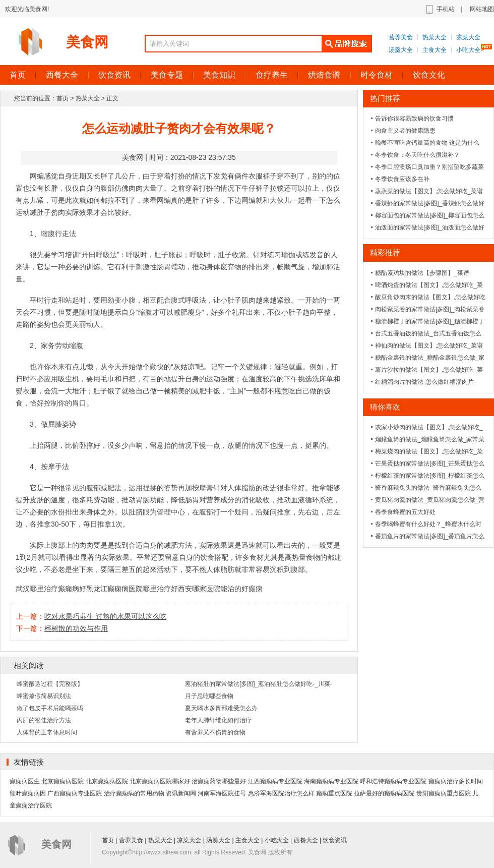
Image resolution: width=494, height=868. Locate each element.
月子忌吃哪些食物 (209, 696)
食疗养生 (272, 75)
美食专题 (167, 75)
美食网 (87, 42)
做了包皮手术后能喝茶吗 (50, 708)
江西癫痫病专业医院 (275, 781)
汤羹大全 (401, 50)
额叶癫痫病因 (28, 793)
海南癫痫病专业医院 (331, 781)
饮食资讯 (114, 75)
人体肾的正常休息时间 (47, 732)
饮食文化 (429, 75)
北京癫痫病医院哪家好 (160, 781)
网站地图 (482, 9)
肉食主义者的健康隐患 (405, 131)
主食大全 (435, 50)
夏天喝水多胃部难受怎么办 (221, 708)
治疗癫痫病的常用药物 (134, 793)
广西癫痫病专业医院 (75, 793)
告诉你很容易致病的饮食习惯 (414, 119)
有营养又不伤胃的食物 (215, 732)
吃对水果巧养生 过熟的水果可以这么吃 (105, 616)
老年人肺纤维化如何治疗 (218, 720)
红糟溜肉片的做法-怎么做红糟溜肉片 (424, 382)
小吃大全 (468, 50)
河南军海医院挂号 (222, 793)
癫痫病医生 (25, 781)
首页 (63, 98)
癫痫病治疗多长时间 (456, 781)
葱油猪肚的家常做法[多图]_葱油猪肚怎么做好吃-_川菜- (259, 684)
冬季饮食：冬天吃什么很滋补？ (417, 155)
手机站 (446, 9)
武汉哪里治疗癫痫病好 (51, 589)
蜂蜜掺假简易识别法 (44, 696)
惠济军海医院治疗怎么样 (281, 793)
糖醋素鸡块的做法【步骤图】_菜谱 (422, 273)
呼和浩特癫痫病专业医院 (393, 781)
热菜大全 (435, 37)
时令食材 (377, 75)
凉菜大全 (468, 37)
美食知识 (219, 75)
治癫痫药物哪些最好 (219, 781)
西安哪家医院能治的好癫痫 (220, 589)
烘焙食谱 (324, 75)
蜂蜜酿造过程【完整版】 (50, 684)
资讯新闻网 (181, 793)
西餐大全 (62, 75)
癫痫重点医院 (334, 793)
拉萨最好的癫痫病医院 (384, 793)
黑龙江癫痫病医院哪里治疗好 (132, 589)
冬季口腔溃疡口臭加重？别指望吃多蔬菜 (429, 167)
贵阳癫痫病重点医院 (444, 793)
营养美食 (401, 37)
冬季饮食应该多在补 (402, 179)
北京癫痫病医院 (63, 781)
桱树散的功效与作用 (76, 628)
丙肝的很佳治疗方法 (44, 720)
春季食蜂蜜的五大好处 (405, 512)
